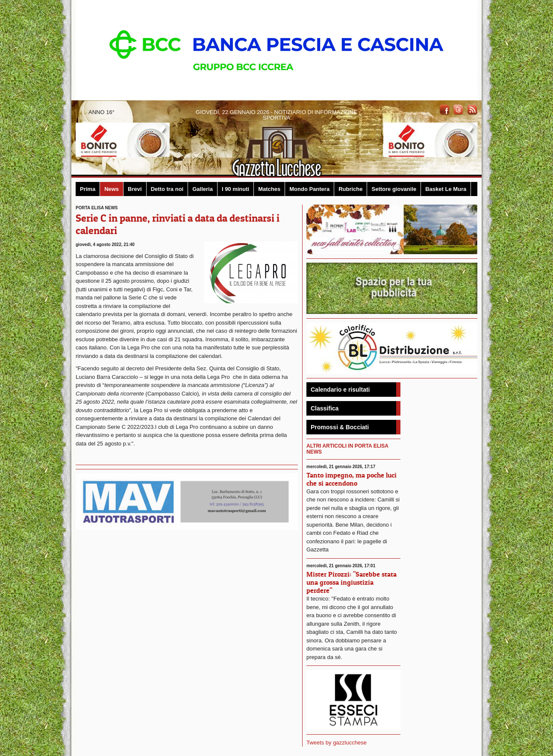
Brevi (135, 189)
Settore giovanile (394, 189)
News (112, 189)
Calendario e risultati (340, 390)
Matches (269, 189)
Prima (88, 189)
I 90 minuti (235, 189)
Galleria (203, 189)
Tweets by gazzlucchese (337, 743)
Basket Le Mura (446, 189)
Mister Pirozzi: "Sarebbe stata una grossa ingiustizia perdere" (352, 582)
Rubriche (350, 189)
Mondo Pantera (309, 189)
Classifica (325, 408)
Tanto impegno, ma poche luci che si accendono (352, 479)
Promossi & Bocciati (340, 427)
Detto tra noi (167, 189)
